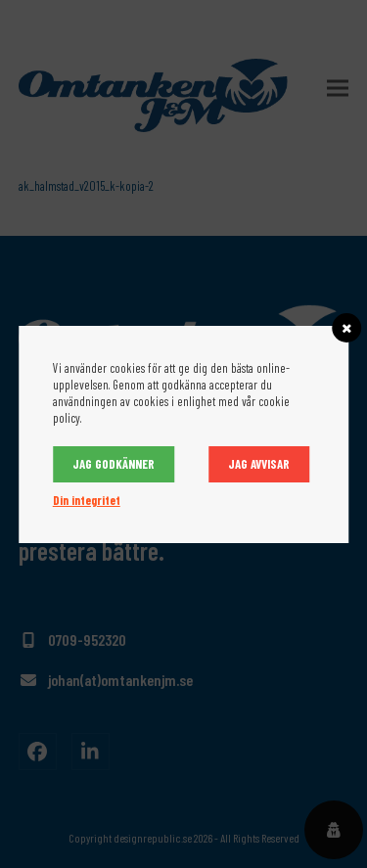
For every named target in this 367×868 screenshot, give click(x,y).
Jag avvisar (259, 464)
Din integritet (87, 500)
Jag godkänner (114, 464)
